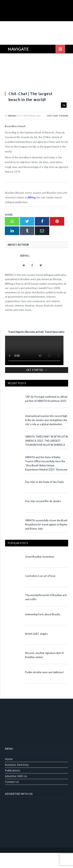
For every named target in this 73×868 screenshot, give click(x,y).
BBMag (12, 116)
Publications (12, 770)
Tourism (63, 116)
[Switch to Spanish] (46, 858)
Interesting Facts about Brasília (43, 614)
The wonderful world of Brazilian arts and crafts (46, 597)
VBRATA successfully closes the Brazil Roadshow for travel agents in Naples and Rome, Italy (46, 524)
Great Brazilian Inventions (40, 557)
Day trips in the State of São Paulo (44, 482)
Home (9, 759)
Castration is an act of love (40, 576)
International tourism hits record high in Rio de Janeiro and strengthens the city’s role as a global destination (46, 420)
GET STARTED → (37, 370)
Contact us (12, 782)
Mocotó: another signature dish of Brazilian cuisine (44, 655)
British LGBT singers (36, 634)
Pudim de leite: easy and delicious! (45, 672)
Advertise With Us (16, 776)
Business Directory (17, 765)
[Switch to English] (27, 858)
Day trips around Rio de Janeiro (43, 501)
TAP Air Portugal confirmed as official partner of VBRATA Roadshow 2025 (46, 399)
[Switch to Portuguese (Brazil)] (37, 858)
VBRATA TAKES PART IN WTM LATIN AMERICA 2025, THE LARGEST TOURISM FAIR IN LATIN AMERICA (47, 441)
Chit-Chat (52, 116)
